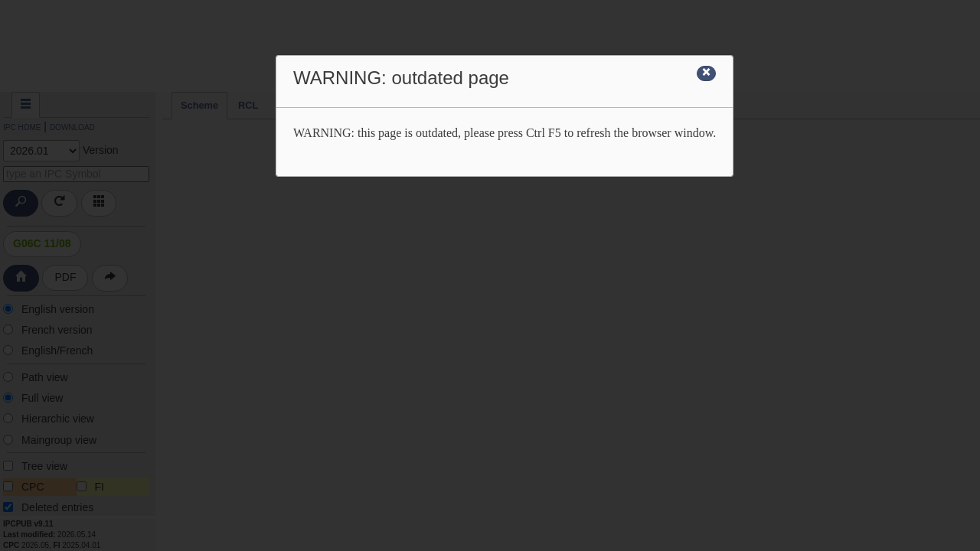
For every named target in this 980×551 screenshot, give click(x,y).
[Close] (706, 73)
